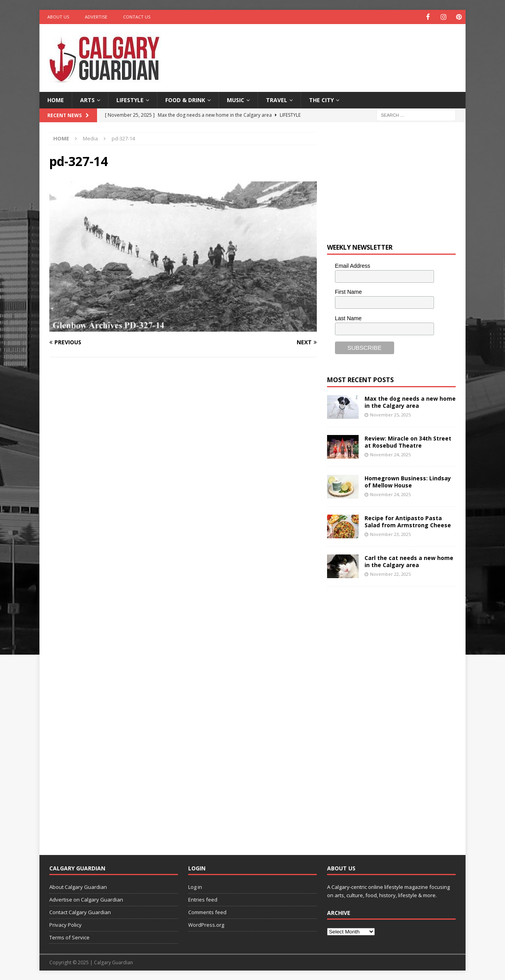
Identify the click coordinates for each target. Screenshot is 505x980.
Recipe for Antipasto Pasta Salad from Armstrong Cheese (408, 521)
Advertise (96, 17)
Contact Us (137, 17)
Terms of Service (69, 937)
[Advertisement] (329, 49)
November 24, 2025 (390, 454)
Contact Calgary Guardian (80, 912)
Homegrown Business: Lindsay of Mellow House (408, 481)
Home (56, 100)
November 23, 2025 (390, 534)
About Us (58, 17)
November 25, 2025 (390, 414)
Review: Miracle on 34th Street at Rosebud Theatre (408, 441)
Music (236, 100)
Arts (87, 100)
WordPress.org (206, 924)
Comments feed (207, 912)
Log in (195, 887)
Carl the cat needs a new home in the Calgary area (409, 561)
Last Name (348, 318)
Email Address (353, 265)
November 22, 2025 (390, 574)
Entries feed (203, 899)
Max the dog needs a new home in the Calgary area (410, 402)
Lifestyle (130, 100)
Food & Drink (185, 100)
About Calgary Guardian (78, 887)
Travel (277, 100)
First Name (348, 291)
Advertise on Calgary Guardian (86, 899)
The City (321, 100)
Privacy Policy (65, 924)
